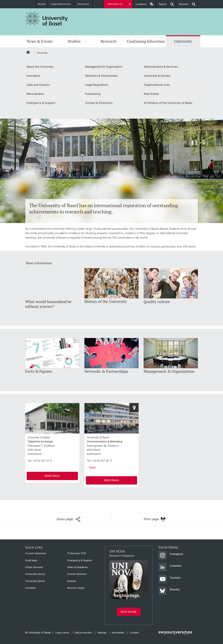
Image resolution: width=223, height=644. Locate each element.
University (183, 41)
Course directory (77, 574)
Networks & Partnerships (102, 76)
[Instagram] (171, 555)
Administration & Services (161, 67)
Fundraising (93, 94)
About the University (40, 67)
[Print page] (155, 519)
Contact (134, 633)
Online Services (34, 567)
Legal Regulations (97, 85)
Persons (182, 5)
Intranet (72, 581)
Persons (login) (76, 588)
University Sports (35, 581)
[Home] (28, 53)
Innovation (33, 76)
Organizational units (63, 4)
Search (161, 5)
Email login (31, 560)
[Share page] (68, 519)
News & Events (40, 41)
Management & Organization (104, 67)
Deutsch (42, 4)
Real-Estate (151, 94)
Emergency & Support (41, 103)
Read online (129, 612)
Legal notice (62, 633)
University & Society (157, 76)
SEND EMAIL (52, 476)
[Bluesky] (169, 591)
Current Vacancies (36, 553)
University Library (35, 574)
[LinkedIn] (170, 567)
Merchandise (35, 94)
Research (109, 41)
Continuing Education (146, 41)
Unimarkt (30, 588)
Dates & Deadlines (78, 567)
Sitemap (102, 633)
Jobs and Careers (38, 85)
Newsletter (118, 633)
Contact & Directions (99, 103)
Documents (85, 4)
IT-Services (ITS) (77, 553)
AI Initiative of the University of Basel (168, 103)
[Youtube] (170, 579)
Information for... (116, 4)
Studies (74, 41)
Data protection (83, 633)
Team (92, 467)
